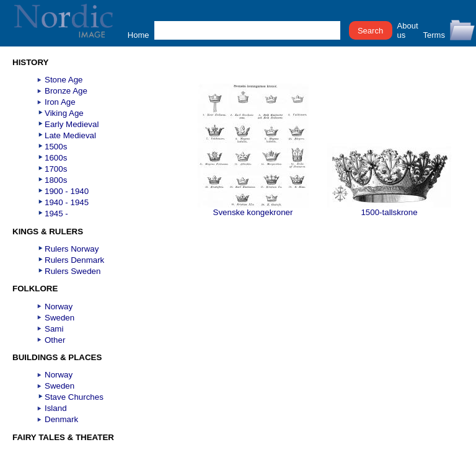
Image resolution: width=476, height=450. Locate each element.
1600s (56, 158)
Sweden (59, 318)
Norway (59, 307)
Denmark (61, 419)
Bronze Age (66, 91)
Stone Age (64, 80)
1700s (56, 169)
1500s (56, 147)
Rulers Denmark (74, 260)
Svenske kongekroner (253, 209)
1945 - (56, 214)
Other (55, 340)
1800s (56, 180)
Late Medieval (70, 135)
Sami (54, 329)
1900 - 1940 (67, 191)
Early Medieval (72, 124)
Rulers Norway (72, 249)
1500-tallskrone (389, 209)
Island (56, 408)
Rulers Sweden (73, 271)
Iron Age (60, 102)
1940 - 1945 (67, 202)
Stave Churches (74, 397)
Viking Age (64, 113)
